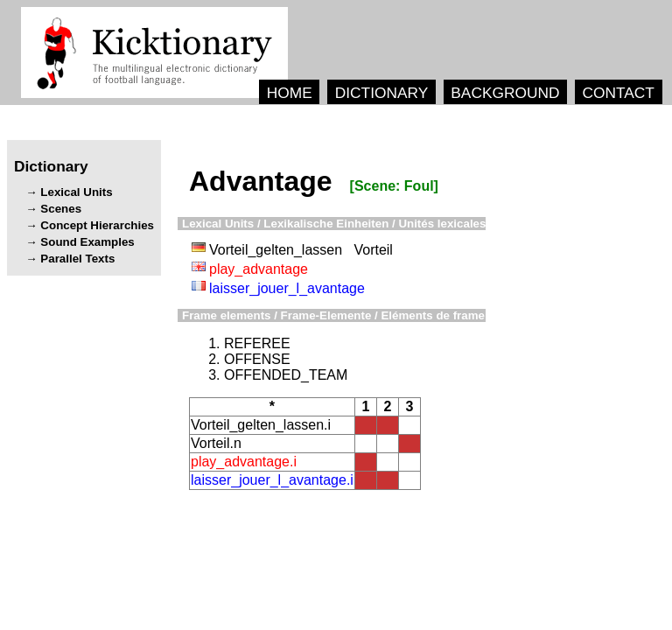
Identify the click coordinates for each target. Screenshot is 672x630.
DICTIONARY (382, 93)
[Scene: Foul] (394, 186)
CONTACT (618, 93)
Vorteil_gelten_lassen (276, 250)
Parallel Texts (77, 259)
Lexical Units (76, 192)
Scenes (61, 209)
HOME (290, 93)
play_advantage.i (244, 462)
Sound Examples (87, 242)
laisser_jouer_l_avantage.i (272, 480)
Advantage (261, 181)
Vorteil (373, 250)
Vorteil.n (216, 443)
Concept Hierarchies (97, 225)
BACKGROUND (505, 93)
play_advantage (259, 269)
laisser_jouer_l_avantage (287, 288)
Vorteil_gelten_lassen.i (261, 425)
